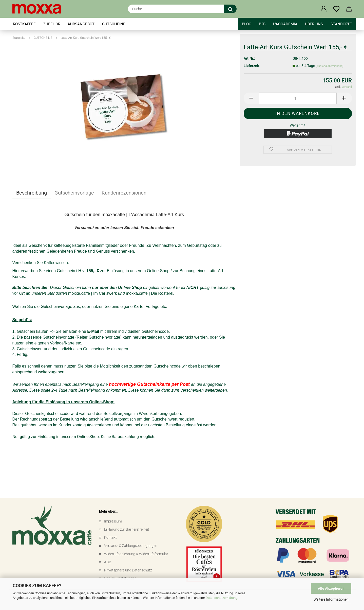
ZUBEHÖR (52, 24)
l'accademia (285, 24)
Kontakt (110, 537)
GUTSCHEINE (114, 24)
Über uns (314, 24)
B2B (262, 24)
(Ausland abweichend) (330, 66)
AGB (108, 562)
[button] (324, 9)
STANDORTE (341, 24)
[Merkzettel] (336, 9)
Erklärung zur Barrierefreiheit (127, 529)
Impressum (113, 521)
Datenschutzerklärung (222, 598)
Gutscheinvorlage (74, 193)
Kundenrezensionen (124, 193)
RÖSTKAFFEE (24, 24)
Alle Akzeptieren (331, 588)
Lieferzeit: (252, 66)
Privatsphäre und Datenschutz (128, 570)
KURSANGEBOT (81, 24)
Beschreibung (32, 193)
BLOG (247, 24)
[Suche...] (230, 9)
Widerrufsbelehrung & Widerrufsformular (136, 554)
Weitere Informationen (331, 599)
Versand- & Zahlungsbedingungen (131, 546)
